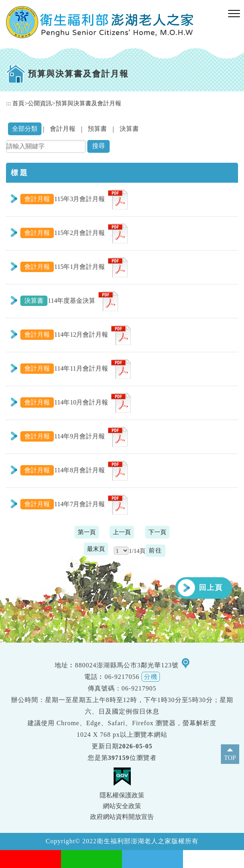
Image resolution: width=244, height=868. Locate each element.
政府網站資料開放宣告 (122, 817)
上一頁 (122, 532)
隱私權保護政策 (122, 795)
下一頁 (157, 532)
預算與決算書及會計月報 (88, 103)
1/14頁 (137, 551)
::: (9, 103)
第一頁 (87, 532)
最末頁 (96, 549)
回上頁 (211, 588)
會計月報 (63, 129)
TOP (230, 758)
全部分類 (25, 129)
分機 (151, 677)
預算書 (97, 129)
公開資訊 (40, 103)
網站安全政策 (122, 806)
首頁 (18, 103)
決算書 (129, 129)
